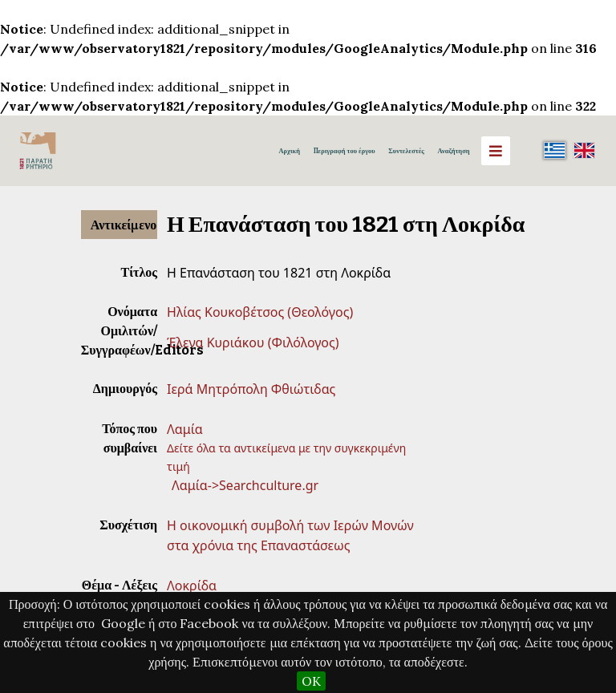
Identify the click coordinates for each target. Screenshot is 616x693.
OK (311, 681)
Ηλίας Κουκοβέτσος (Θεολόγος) (260, 312)
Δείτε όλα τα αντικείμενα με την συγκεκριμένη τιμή (286, 457)
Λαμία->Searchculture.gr (245, 485)
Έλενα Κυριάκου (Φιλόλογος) (253, 342)
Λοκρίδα (192, 586)
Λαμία (185, 429)
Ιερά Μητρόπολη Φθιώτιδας (251, 389)
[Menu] (496, 151)
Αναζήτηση (453, 151)
